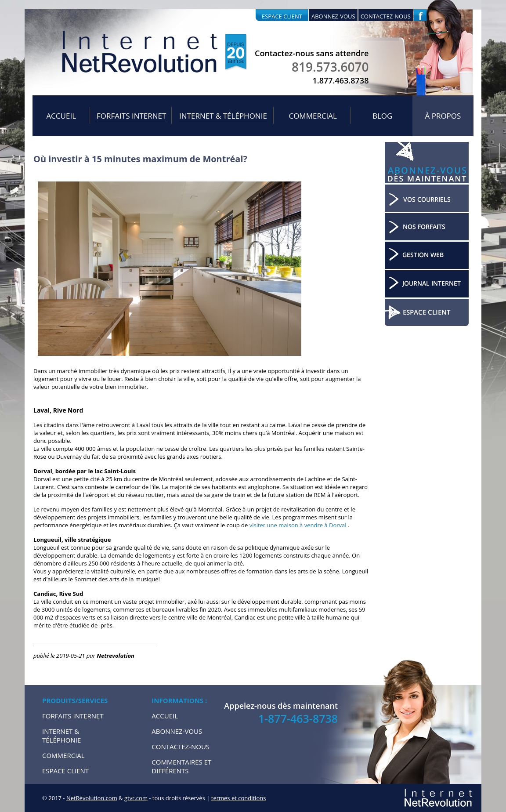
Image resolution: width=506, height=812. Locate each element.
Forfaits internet (131, 116)
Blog (382, 116)
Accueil (61, 116)
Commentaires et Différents (181, 766)
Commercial (313, 116)
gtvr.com (136, 798)
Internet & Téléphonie (223, 116)
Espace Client (65, 771)
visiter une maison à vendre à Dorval (299, 525)
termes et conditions (239, 798)
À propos (443, 116)
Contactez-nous (386, 16)
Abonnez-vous (333, 16)
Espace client (282, 16)
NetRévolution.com (92, 798)
